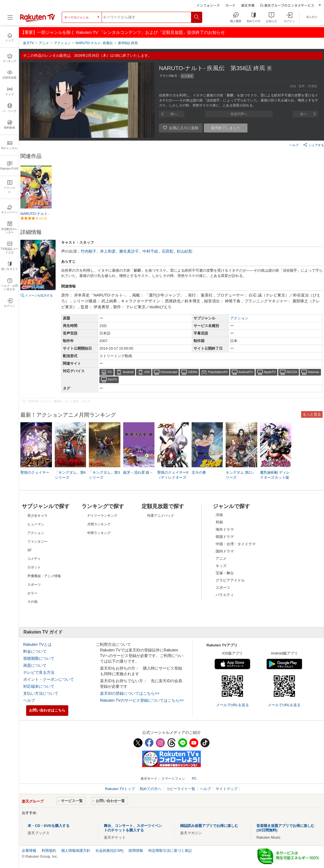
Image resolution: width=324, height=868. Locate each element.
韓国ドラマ (225, 537)
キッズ (221, 566)
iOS (147, 372)
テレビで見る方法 (39, 672)
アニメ (221, 558)
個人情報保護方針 (76, 851)
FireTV (112, 380)
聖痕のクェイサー (35, 472)
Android (128, 372)
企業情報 (29, 851)
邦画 (219, 522)
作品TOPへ (239, 114)
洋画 (219, 515)
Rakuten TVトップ (121, 789)
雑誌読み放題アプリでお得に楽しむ (209, 826)
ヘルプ (294, 145)
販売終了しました (226, 128)
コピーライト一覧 (181, 789)
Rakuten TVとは (37, 644)
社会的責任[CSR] (109, 851)
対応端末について (39, 686)
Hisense (314, 372)
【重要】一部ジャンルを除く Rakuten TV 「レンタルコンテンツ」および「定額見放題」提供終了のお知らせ (123, 32)
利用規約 (49, 851)
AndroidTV (246, 372)
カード (230, 5)
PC (110, 372)
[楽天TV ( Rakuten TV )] (38, 21)
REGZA (292, 372)
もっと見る (312, 414)
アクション (239, 318)
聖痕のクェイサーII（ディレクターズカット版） (173, 477)
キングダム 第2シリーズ (240, 475)
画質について (35, 665)
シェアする (314, 145)
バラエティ (225, 595)
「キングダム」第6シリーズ (70, 475)
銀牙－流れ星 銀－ (138, 472)
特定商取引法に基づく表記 (170, 851)
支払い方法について (41, 693)
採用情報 (136, 851)
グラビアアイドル (230, 580)
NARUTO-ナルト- (35, 214)
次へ (303, 114)
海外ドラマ (225, 529)
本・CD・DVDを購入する (49, 826)
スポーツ (223, 588)
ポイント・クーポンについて (49, 679)
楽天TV (28, 43)
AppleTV (270, 372)
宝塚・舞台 (225, 573)
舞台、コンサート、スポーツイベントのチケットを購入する (133, 828)
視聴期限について (39, 658)
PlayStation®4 (218, 372)
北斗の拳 (199, 472)
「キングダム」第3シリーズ (104, 475)
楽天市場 (248, 5)
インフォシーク (208, 5)
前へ (174, 114)
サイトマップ (227, 789)
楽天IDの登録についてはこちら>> (130, 693)
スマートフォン (173, 779)
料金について (35, 651)
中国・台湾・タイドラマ (236, 544)
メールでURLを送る (233, 705)
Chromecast (169, 372)
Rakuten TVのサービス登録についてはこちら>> (142, 700)
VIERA (193, 372)
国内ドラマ (225, 551)
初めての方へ (151, 789)
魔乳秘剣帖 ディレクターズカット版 (275, 475)
